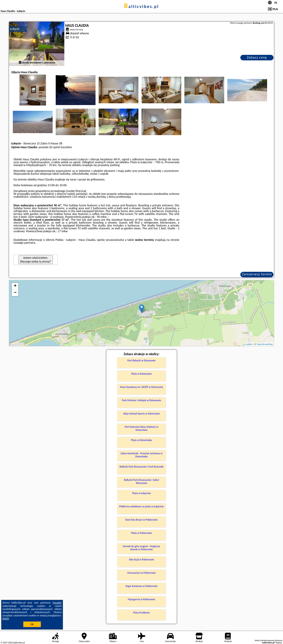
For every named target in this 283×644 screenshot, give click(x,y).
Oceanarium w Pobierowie (142, 573)
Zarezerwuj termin (257, 274)
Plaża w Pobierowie (141, 533)
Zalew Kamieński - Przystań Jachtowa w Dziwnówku (141, 455)
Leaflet (249, 344)
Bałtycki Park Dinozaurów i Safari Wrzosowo (141, 481)
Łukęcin (15, 29)
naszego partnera (24, 243)
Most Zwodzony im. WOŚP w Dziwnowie (141, 387)
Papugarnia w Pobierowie (141, 599)
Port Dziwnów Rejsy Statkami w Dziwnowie (141, 428)
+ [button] (15, 286)
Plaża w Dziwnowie (141, 374)
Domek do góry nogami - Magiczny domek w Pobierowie (141, 548)
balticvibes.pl (141, 6)
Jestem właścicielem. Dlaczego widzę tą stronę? (36, 260)
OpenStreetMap (265, 344)
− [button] (15, 293)
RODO (6, 619)
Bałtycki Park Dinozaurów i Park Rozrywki (142, 467)
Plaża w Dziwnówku (141, 440)
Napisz (279, 643)
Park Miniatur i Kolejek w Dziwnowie (141, 400)
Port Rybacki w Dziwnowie (141, 360)
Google (57, 603)
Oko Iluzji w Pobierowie (141, 560)
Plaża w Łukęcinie (141, 493)
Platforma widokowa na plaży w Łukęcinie (141, 506)
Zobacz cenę (257, 57)
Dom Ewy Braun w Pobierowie (141, 520)
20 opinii (54, 147)
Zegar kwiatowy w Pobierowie (141, 586)
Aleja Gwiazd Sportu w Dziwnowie (141, 414)
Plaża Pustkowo (142, 613)
